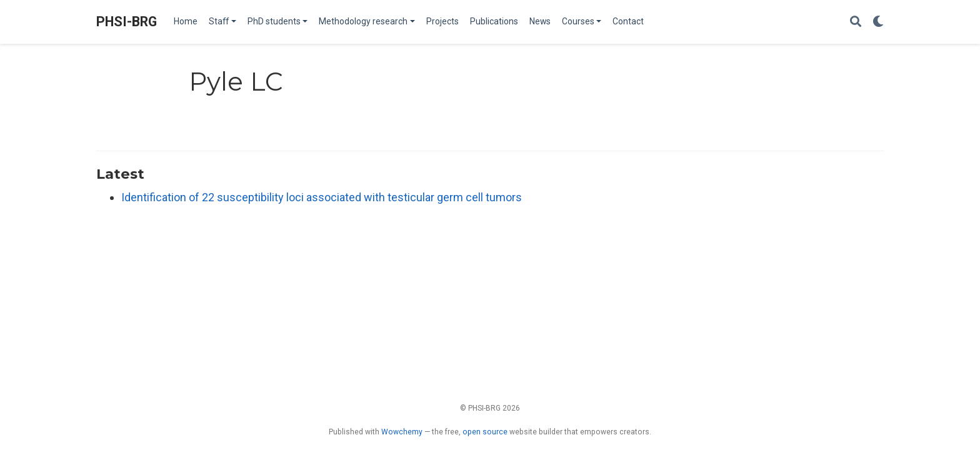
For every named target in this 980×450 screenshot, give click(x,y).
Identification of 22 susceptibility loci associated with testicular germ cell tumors (322, 197)
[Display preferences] (878, 22)
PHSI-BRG (127, 22)
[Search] (856, 22)
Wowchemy (402, 432)
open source (485, 432)
